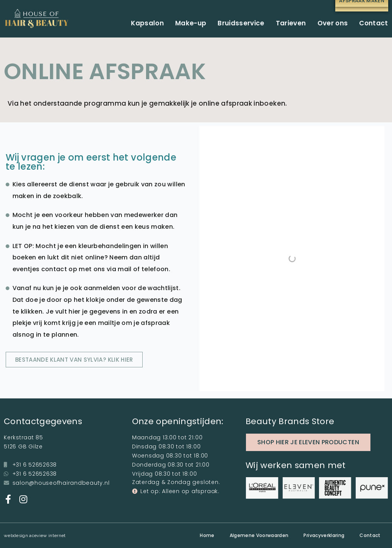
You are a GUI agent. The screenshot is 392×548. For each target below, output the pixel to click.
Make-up (191, 23)
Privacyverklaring (324, 535)
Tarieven (291, 23)
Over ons (333, 23)
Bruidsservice (241, 23)
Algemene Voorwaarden (259, 535)
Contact (373, 23)
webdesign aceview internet (35, 536)
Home (207, 535)
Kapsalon (147, 23)
